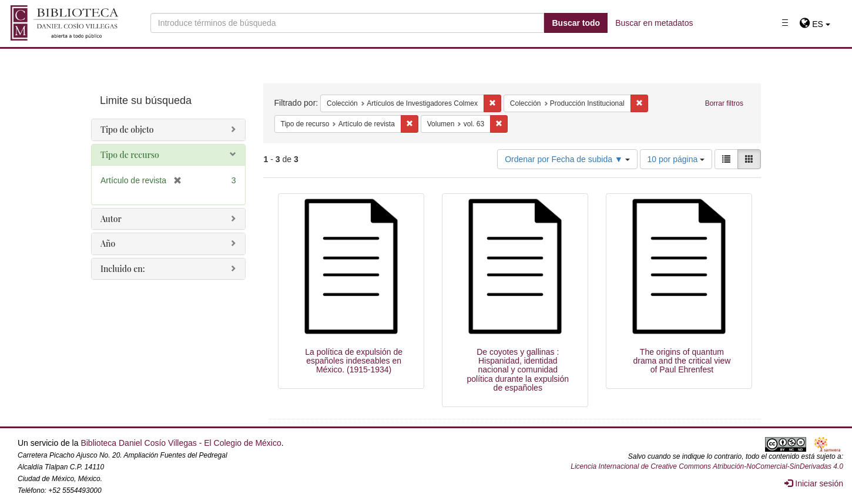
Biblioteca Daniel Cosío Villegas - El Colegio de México (181, 443)
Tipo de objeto (127, 130)
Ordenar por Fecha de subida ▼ (567, 159)
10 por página (676, 159)
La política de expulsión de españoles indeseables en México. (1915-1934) (354, 361)
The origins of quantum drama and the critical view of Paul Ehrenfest (682, 361)
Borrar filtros (724, 103)
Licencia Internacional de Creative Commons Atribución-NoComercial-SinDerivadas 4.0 (707, 466)
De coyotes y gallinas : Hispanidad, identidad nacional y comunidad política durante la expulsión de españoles (518, 370)
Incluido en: (123, 269)
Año (108, 243)
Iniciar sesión (814, 483)
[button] (815, 24)
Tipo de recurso (130, 155)
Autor (111, 219)
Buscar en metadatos (654, 23)
